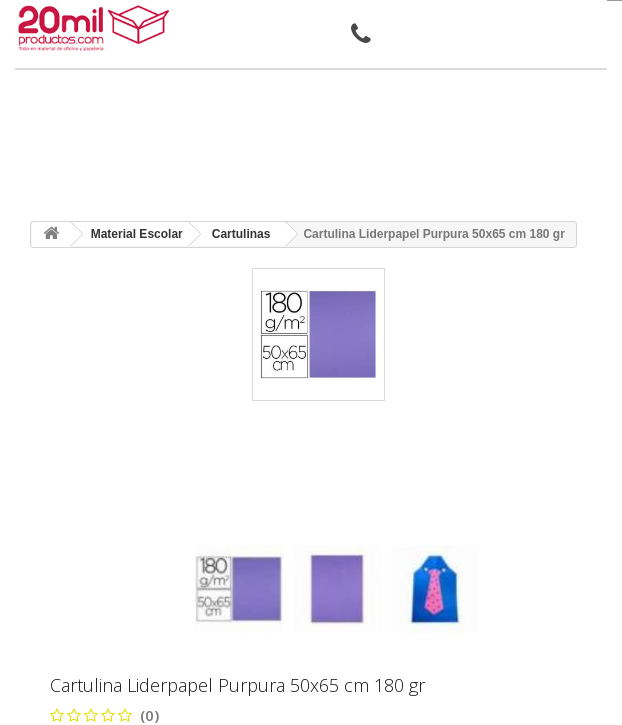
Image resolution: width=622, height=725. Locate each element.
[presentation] (202, 527)
